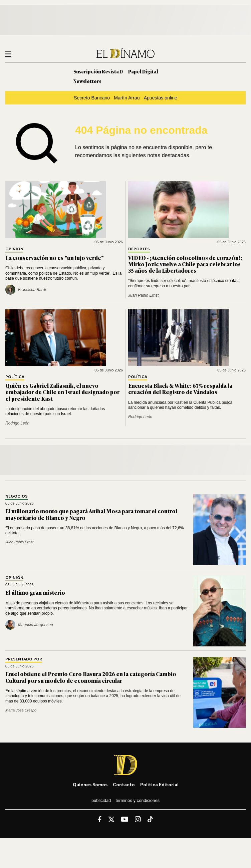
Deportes (139, 249)
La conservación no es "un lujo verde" (55, 258)
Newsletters (87, 81)
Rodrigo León (17, 423)
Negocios (17, 496)
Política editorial (159, 784)
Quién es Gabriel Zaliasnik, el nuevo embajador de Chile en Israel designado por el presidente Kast (62, 392)
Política (15, 377)
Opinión (14, 249)
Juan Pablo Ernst (143, 295)
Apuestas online (161, 98)
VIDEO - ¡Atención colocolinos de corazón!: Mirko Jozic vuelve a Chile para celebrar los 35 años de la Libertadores (185, 264)
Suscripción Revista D (98, 71)
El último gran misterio (35, 592)
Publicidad (101, 800)
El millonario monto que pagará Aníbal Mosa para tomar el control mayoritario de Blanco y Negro (91, 514)
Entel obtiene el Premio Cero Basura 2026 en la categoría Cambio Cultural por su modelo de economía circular (91, 677)
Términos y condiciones (138, 800)
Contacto (124, 784)
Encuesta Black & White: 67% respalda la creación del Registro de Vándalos (180, 389)
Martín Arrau (127, 98)
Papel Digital (143, 71)
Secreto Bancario (92, 98)
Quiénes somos (90, 784)
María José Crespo (21, 710)
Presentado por (24, 659)
